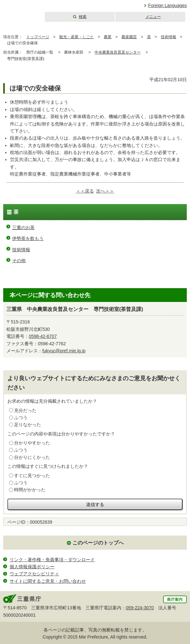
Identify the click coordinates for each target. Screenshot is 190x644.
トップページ (38, 37)
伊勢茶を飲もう (28, 238)
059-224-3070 (140, 608)
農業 (108, 37)
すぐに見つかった (32, 476)
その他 (19, 261)
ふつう (21, 417)
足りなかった (28, 425)
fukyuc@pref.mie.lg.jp (64, 351)
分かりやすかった (32, 443)
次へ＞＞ (105, 191)
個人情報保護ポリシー (32, 567)
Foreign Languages (167, 5)
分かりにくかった (32, 457)
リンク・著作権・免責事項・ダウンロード (52, 560)
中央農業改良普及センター (118, 52)
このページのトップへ (98, 543)
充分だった (25, 410)
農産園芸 (129, 37)
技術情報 (169, 37)
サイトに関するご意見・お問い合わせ (48, 581)
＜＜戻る (85, 191)
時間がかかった (30, 490)
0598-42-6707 (43, 336)
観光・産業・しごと (77, 37)
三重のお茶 (23, 228)
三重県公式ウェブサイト (22, 11)
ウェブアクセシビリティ (34, 574)
